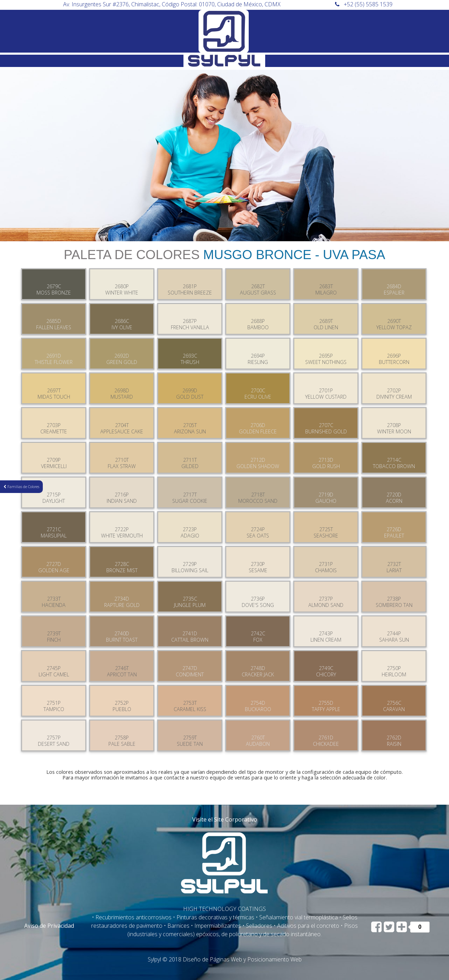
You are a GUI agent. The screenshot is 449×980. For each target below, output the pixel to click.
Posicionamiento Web (274, 959)
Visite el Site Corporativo (225, 819)
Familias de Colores (21, 487)
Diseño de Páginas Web (212, 959)
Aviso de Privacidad (49, 926)
